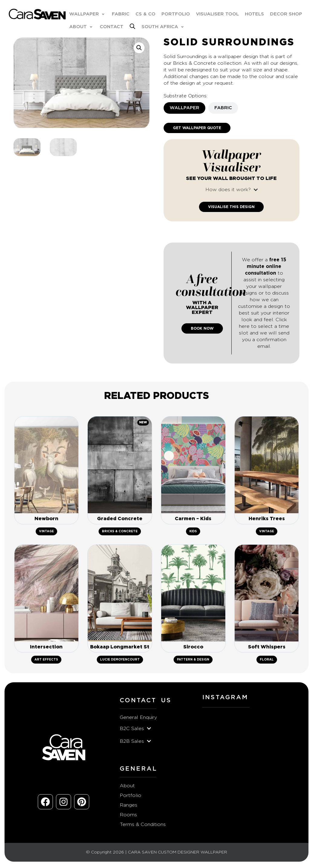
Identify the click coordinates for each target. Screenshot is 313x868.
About (127, 788)
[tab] (184, 109)
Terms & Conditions (143, 826)
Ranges (129, 807)
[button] (88, 15)
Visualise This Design (231, 207)
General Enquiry (138, 719)
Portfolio (130, 797)
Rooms (128, 817)
